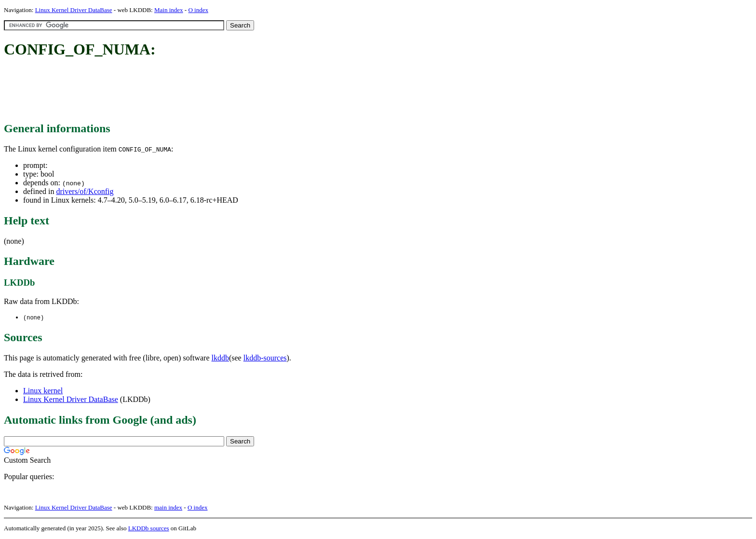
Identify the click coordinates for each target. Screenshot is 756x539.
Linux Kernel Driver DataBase (74, 10)
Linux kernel (43, 391)
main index (168, 508)
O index (198, 10)
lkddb (220, 358)
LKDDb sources (149, 529)
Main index (169, 10)
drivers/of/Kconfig (85, 191)
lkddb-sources (265, 358)
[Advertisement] (179, 91)
